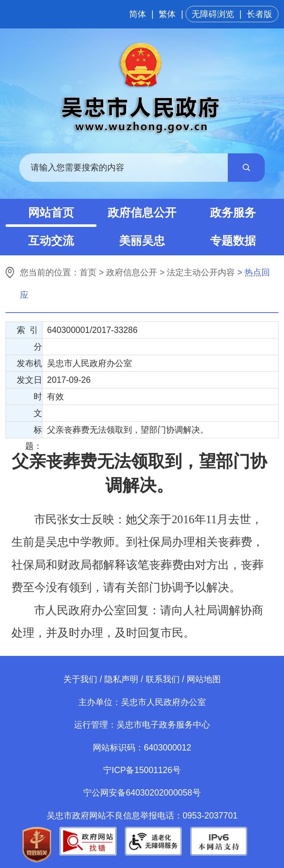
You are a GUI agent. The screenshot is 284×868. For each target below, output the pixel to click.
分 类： (34, 348)
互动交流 (51, 241)
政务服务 (233, 213)
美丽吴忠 (142, 241)
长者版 (259, 14)
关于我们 (80, 679)
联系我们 (163, 679)
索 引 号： (29, 332)
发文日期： (29, 382)
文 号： (34, 415)
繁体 (167, 14)
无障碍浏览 (213, 14)
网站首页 (51, 213)
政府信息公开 (142, 213)
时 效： (34, 398)
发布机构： (29, 365)
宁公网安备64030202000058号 (142, 793)
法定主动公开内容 (201, 272)
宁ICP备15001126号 (142, 770)
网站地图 (204, 679)
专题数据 (233, 241)
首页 (88, 272)
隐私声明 (121, 679)
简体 (138, 14)
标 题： (34, 431)
